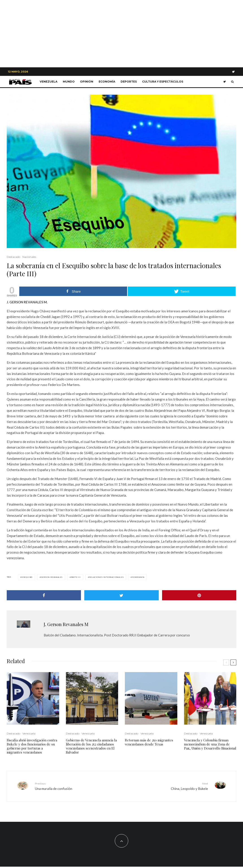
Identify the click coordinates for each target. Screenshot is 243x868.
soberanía (138, 577)
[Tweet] (121, 595)
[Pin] (199, 595)
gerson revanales (52, 577)
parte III (76, 577)
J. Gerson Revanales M (66, 624)
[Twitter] (233, 72)
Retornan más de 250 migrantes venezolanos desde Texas (149, 742)
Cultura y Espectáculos (163, 82)
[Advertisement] (121, 34)
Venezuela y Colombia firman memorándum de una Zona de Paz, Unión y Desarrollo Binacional (210, 744)
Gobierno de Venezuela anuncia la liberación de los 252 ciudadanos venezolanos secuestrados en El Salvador (91, 746)
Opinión (87, 82)
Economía (107, 82)
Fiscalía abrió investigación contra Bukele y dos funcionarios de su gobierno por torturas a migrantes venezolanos (32, 746)
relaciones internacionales (106, 577)
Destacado (13, 257)
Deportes (129, 82)
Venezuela (49, 82)
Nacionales (29, 257)
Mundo (69, 82)
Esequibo (27, 577)
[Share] (44, 595)
